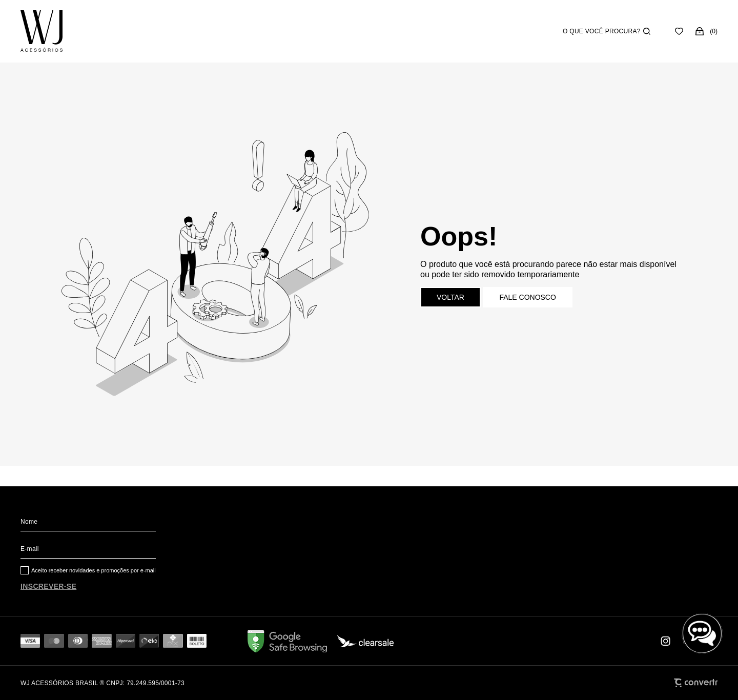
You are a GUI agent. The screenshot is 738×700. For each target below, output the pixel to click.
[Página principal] (42, 31)
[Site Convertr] (696, 683)
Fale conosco (527, 297)
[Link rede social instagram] (666, 641)
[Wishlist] (679, 31)
